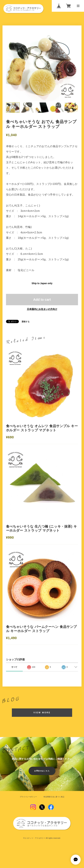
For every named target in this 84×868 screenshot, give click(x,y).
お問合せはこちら (42, 772)
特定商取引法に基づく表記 (54, 798)
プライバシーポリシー (28, 798)
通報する (26, 322)
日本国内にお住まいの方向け (42, 309)
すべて (14, 668)
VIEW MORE (42, 714)
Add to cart (42, 300)
